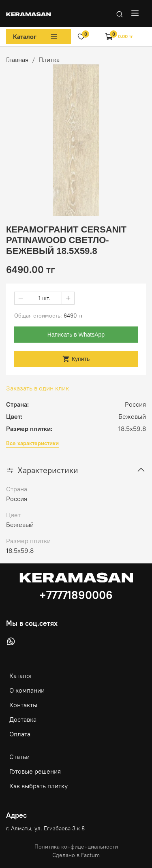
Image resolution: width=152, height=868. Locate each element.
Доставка (23, 719)
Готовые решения (35, 771)
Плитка (49, 60)
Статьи (19, 757)
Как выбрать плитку (39, 786)
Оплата (20, 734)
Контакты (23, 705)
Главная (17, 60)
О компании (27, 690)
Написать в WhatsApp (76, 335)
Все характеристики (32, 443)
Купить (76, 359)
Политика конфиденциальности (76, 847)
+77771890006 (76, 595)
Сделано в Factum (76, 855)
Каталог (35, 36)
